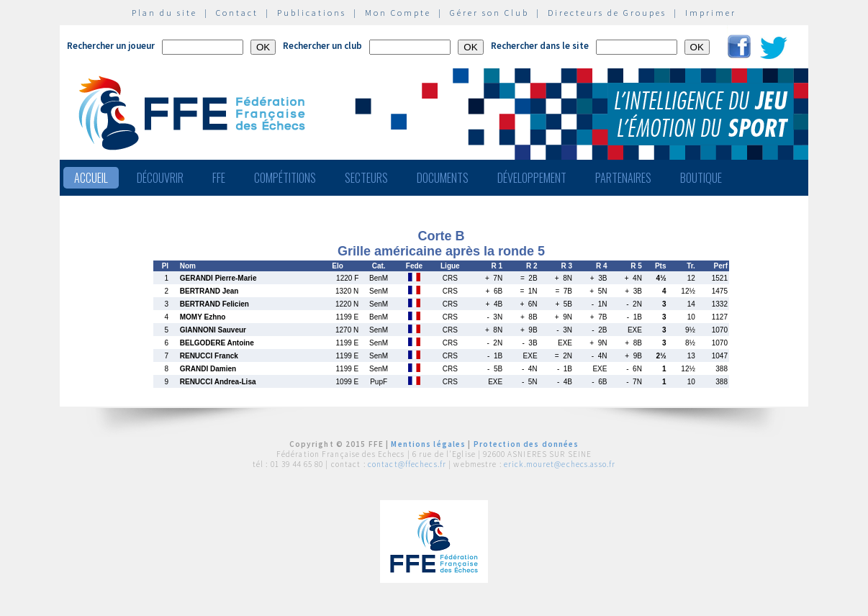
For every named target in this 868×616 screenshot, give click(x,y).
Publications (312, 13)
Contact (237, 13)
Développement (532, 178)
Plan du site (164, 13)
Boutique (701, 178)
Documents (443, 178)
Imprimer (711, 13)
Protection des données (526, 444)
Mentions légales (428, 444)
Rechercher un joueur (111, 46)
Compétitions (285, 178)
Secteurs (366, 178)
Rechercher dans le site (540, 46)
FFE (219, 178)
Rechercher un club (322, 46)
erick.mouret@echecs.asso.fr (560, 464)
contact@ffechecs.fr (407, 464)
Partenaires (623, 178)
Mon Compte (398, 13)
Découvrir (160, 178)
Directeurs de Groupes (607, 13)
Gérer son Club (489, 13)
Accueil (91, 178)
